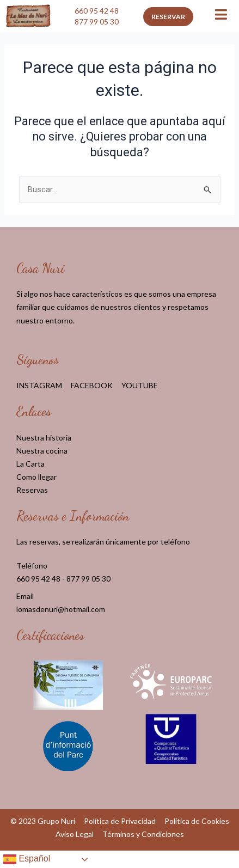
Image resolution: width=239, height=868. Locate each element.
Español (27, 859)
